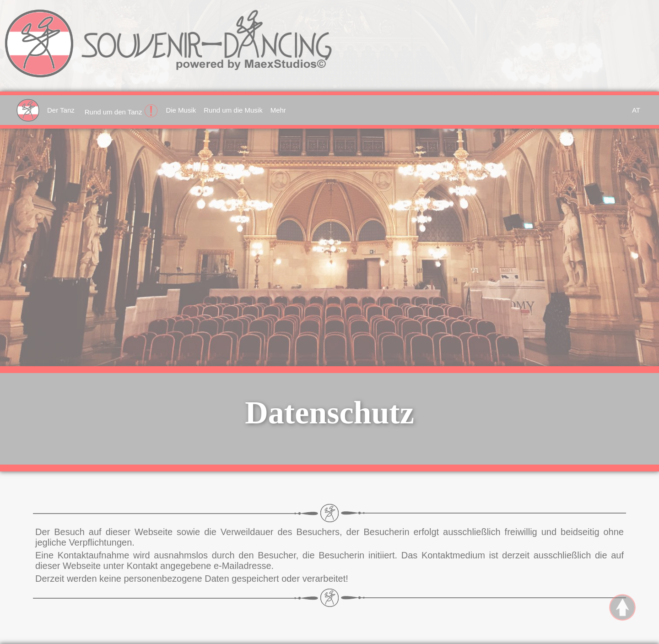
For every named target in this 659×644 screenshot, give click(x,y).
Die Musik (181, 110)
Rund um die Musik (233, 110)
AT (636, 110)
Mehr (278, 110)
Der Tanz (61, 110)
